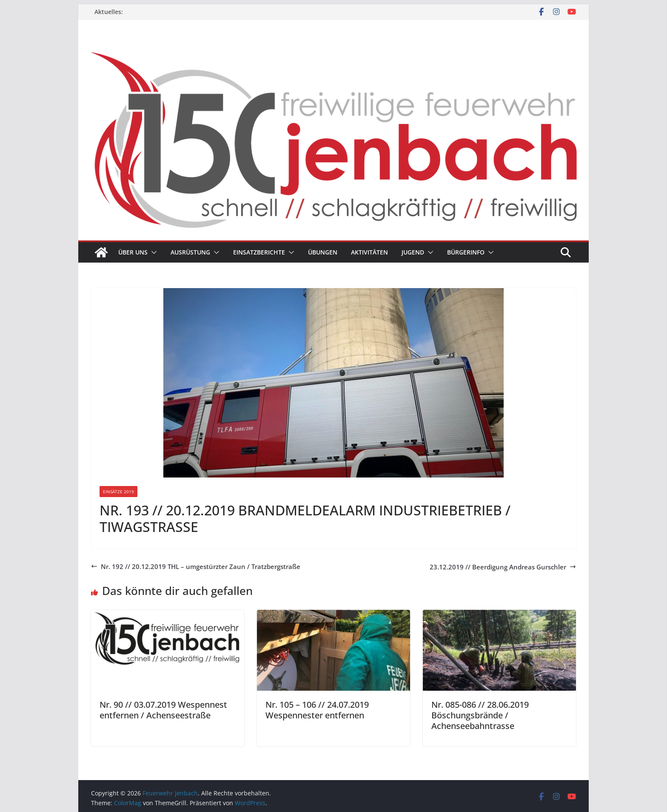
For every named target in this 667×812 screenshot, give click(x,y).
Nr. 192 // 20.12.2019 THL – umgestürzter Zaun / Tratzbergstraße (196, 566)
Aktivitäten (369, 252)
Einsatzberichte (259, 252)
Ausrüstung (190, 252)
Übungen (323, 252)
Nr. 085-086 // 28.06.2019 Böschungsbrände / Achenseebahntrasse (480, 715)
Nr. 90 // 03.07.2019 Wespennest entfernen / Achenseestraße (163, 710)
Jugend (413, 252)
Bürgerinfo (466, 252)
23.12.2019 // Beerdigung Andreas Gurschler (503, 567)
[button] (152, 252)
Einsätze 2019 (118, 492)
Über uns (133, 252)
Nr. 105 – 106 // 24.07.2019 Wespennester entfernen (317, 710)
